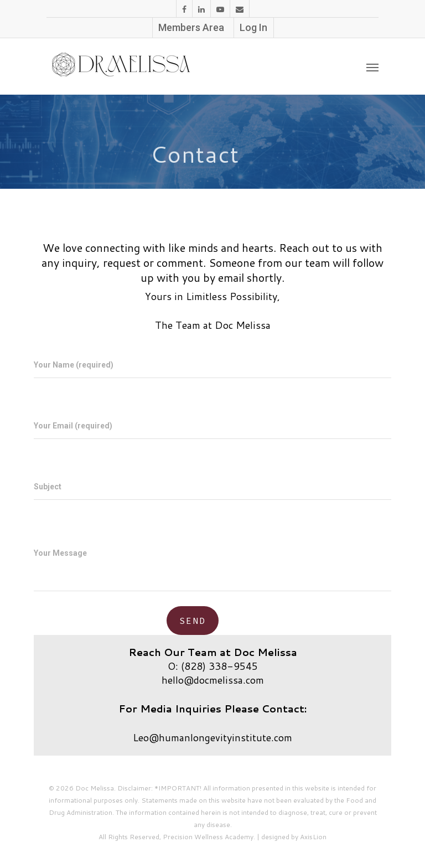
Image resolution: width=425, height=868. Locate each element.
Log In (253, 27)
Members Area (191, 27)
